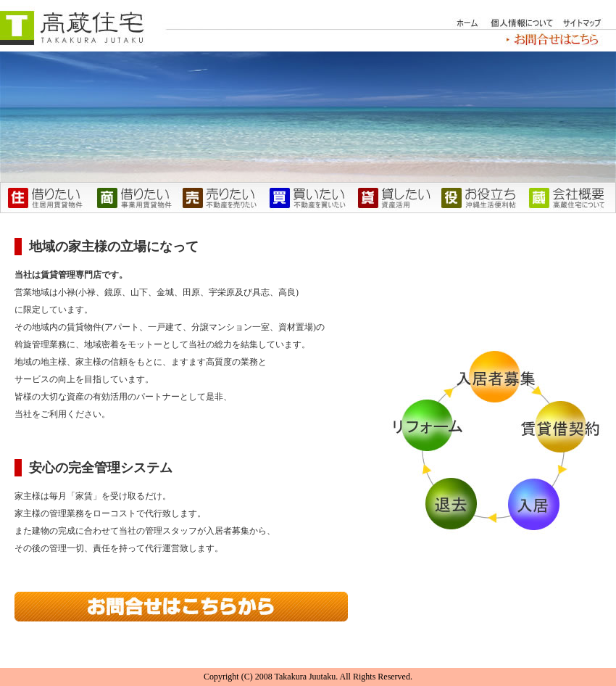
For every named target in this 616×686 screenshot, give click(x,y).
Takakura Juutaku (305, 677)
